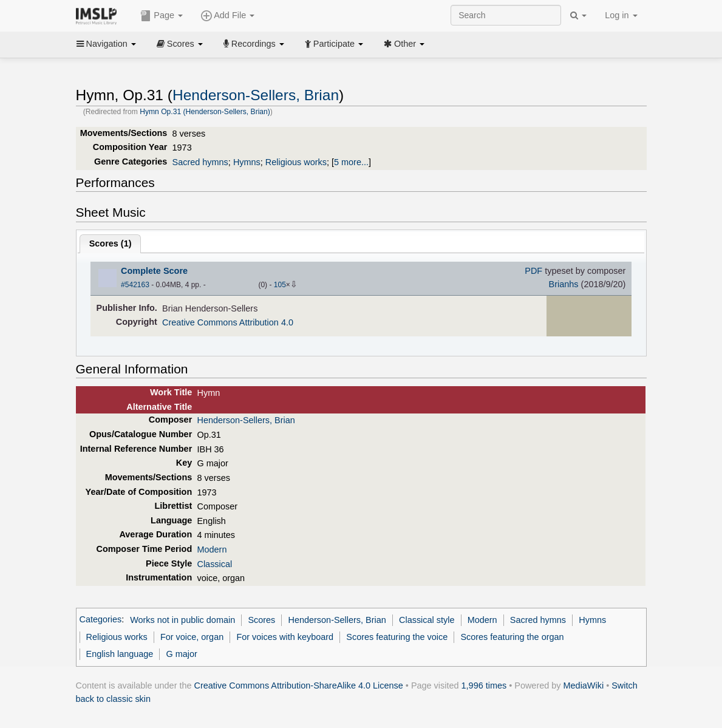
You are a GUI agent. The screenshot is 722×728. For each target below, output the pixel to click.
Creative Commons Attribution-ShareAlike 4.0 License (299, 685)
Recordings (254, 44)
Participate (334, 44)
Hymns (247, 162)
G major (182, 654)
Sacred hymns (200, 162)
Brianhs (564, 284)
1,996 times (484, 685)
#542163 (135, 285)
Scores (180, 44)
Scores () (111, 243)
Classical (214, 564)
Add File (228, 16)
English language (120, 654)
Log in (621, 15)
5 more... (351, 162)
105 (280, 285)
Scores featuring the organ (512, 637)
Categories (101, 620)
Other (404, 44)
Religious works (296, 162)
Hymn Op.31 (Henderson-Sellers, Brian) (205, 112)
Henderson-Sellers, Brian (256, 95)
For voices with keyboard (285, 637)
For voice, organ (192, 637)
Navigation (106, 44)
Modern (212, 549)
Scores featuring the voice (397, 637)
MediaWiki (584, 685)
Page (162, 16)
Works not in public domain (182, 620)
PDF (533, 271)
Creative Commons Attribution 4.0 (228, 322)
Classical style (427, 620)
